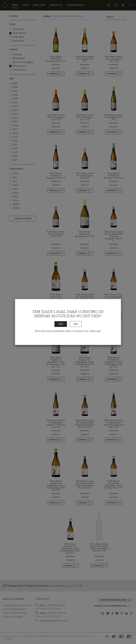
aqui (98, 331)
